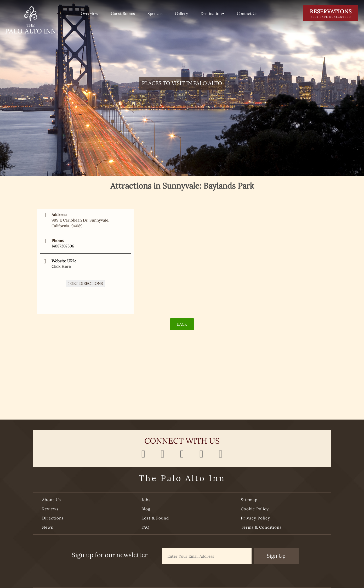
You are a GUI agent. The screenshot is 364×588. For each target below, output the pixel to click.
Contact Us (247, 13)
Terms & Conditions (261, 527)
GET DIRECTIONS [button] (85, 283)
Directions (53, 518)
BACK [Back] (182, 324)
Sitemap (249, 500)
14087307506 (63, 246)
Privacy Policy (255, 518)
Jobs (146, 500)
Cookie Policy (255, 509)
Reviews (50, 509)
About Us (52, 500)
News (48, 527)
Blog (146, 509)
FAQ (146, 527)
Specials (155, 13)
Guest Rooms (123, 13)
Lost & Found (155, 518)
